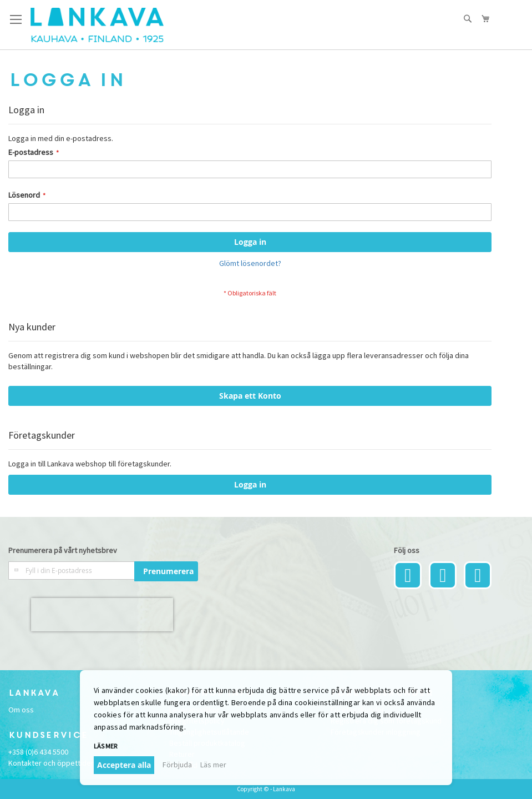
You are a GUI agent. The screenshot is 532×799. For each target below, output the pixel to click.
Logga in (250, 484)
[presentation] (102, 615)
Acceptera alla (124, 765)
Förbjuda (177, 765)
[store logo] (97, 25)
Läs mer (105, 746)
